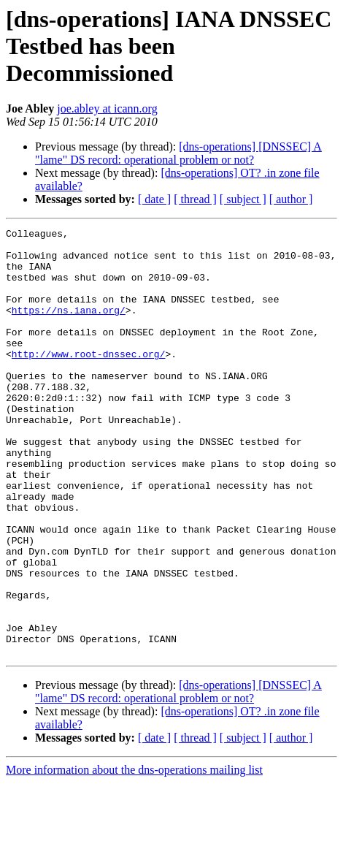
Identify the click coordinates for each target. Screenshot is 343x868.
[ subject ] (243, 199)
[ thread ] (195, 199)
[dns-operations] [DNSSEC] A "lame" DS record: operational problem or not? (178, 153)
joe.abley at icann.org (107, 108)
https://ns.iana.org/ (69, 327)
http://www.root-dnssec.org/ (89, 380)
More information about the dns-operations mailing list (134, 855)
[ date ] (154, 199)
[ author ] (291, 199)
